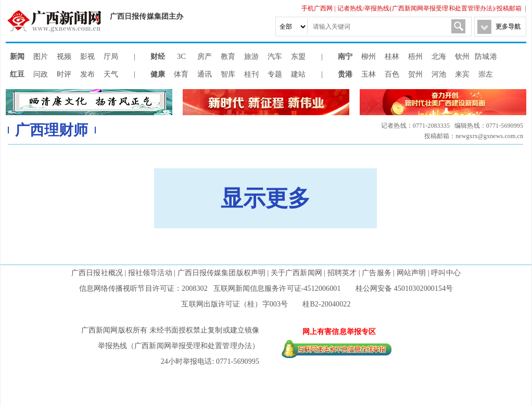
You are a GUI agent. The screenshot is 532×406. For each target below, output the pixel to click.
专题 (275, 74)
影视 (87, 56)
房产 (205, 56)
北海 (439, 56)
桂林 (392, 56)
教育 (228, 56)
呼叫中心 (446, 273)
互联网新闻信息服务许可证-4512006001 (277, 288)
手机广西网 (317, 8)
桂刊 (251, 74)
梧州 (415, 56)
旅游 (251, 56)
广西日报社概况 (97, 273)
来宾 (462, 74)
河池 (439, 74)
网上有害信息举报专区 (339, 332)
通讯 (205, 74)
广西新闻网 (58, 21)
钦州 (462, 56)
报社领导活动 (150, 273)
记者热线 (350, 8)
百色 (392, 74)
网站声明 (411, 273)
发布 (87, 74)
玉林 (369, 74)
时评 (64, 74)
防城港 (486, 56)
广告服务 (376, 273)
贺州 (415, 74)
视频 (64, 56)
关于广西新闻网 (296, 273)
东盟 (298, 56)
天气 (111, 74)
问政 (41, 74)
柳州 (369, 56)
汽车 (275, 56)
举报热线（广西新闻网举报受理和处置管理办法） (179, 346)
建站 (298, 74)
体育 (181, 74)
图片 (41, 56)
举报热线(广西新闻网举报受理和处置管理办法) (429, 8)
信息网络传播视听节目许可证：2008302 (143, 288)
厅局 (111, 56)
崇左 (486, 74)
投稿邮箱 (509, 8)
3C (181, 56)
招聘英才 (342, 273)
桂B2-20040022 (326, 304)
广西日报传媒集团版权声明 (221, 273)
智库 (228, 74)
